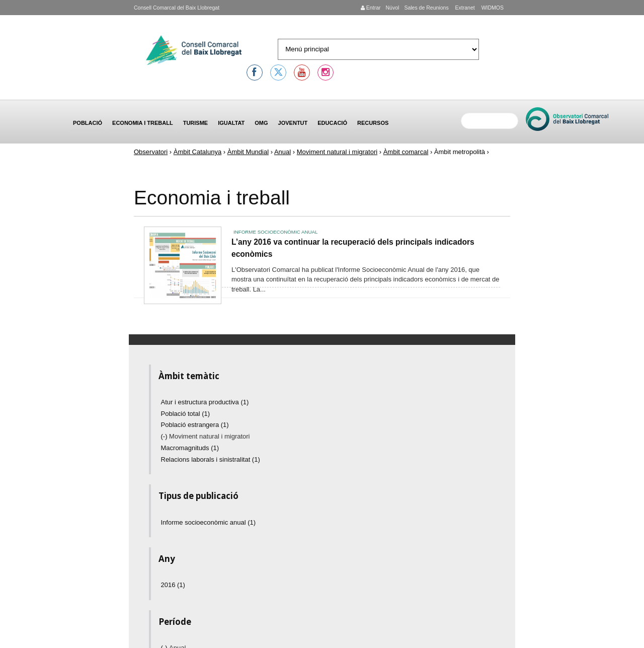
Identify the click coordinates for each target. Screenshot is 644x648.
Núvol (392, 8)
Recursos (373, 123)
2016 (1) (173, 585)
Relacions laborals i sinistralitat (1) (211, 459)
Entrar (371, 8)
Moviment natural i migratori (337, 152)
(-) (165, 436)
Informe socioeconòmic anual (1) (209, 522)
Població (88, 123)
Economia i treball (143, 123)
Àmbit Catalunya (197, 152)
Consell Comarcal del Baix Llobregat (177, 8)
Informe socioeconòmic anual (275, 232)
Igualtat (231, 123)
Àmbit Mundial (248, 152)
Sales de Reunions (426, 8)
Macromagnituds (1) (190, 448)
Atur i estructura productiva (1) (205, 402)
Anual (283, 152)
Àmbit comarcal (406, 152)
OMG (261, 123)
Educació (332, 123)
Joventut (293, 123)
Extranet (464, 8)
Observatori (151, 152)
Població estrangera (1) (195, 425)
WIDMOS (492, 8)
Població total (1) (186, 414)
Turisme (196, 123)
